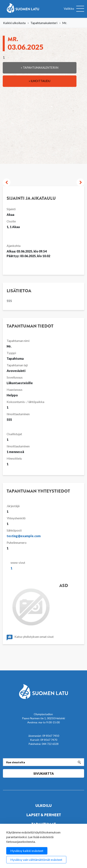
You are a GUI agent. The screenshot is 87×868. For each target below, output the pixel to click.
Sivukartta (44, 773)
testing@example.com (24, 536)
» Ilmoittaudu (40, 81)
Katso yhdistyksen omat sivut (30, 638)
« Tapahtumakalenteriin (40, 68)
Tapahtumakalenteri (44, 23)
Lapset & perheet (44, 815)
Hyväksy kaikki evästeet (27, 851)
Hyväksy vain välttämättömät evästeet (36, 860)
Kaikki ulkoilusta (14, 23)
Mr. (26, 43)
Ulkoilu (43, 806)
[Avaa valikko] (74, 9)
